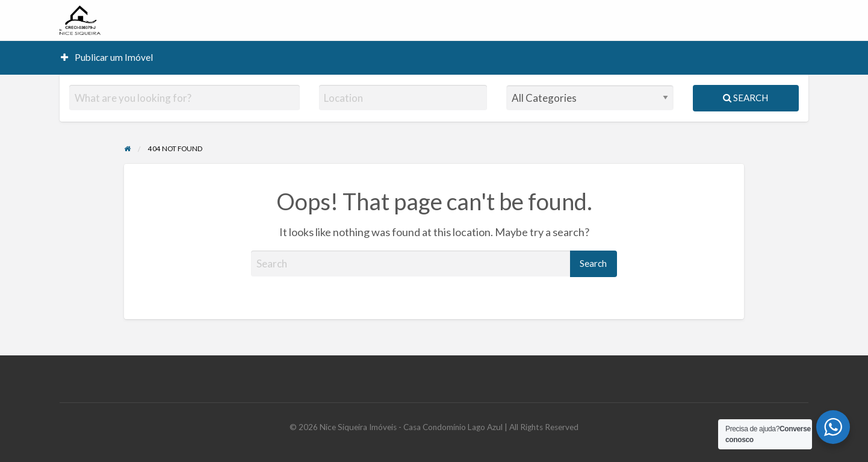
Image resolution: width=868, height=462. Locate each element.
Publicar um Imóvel (107, 57)
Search (746, 98)
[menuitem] (107, 58)
